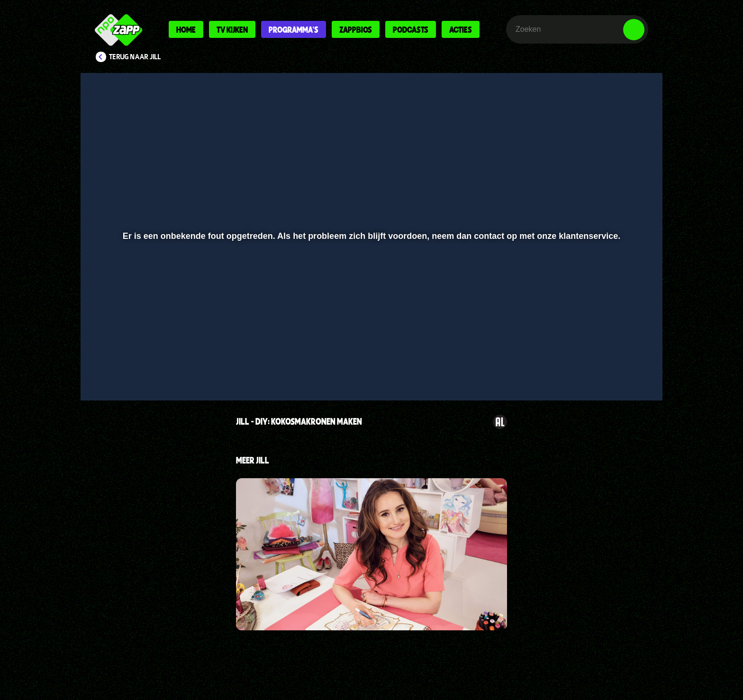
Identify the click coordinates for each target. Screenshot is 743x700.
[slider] (370, 349)
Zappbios (356, 29)
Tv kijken (232, 29)
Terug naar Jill (135, 57)
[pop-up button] (604, 368)
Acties (461, 29)
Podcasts (411, 29)
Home (186, 29)
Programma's (294, 29)
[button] (119, 368)
